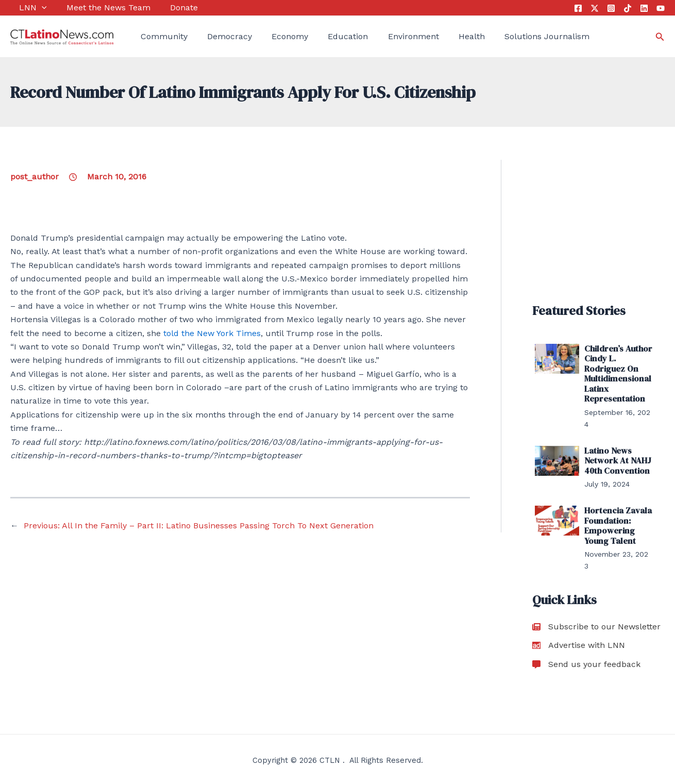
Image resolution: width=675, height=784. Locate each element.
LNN (24, 8)
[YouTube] (661, 8)
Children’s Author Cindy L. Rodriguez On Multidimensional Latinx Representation (618, 373)
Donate (166, 7)
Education (326, 36)
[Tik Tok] (628, 8)
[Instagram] (611, 8)
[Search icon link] (660, 37)
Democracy (217, 36)
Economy (272, 36)
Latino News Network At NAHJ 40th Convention (617, 459)
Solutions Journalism (512, 36)
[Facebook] (578, 8)
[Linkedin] (644, 8)
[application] (33, 8)
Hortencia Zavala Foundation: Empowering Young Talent (617, 524)
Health (441, 36)
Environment (387, 36)
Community (155, 36)
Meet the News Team (95, 7)
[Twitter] (595, 8)
